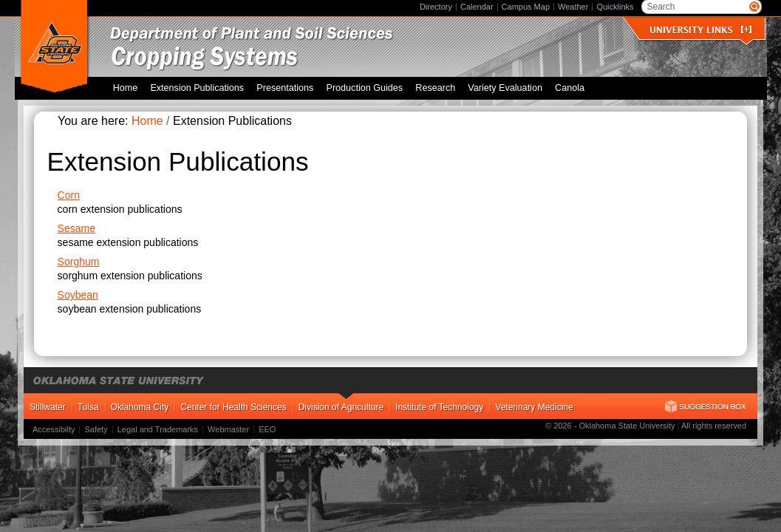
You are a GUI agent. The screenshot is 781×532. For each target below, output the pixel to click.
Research (435, 88)
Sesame (76, 228)
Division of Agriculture (341, 407)
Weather (573, 7)
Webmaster (228, 429)
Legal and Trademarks (158, 429)
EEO (267, 429)
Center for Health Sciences (233, 407)
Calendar (477, 7)
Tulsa (88, 407)
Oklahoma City (140, 407)
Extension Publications (197, 88)
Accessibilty (54, 429)
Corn (69, 195)
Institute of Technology (439, 407)
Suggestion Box (706, 406)
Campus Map (526, 7)
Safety (96, 429)
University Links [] (700, 30)
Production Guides (364, 88)
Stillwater (48, 407)
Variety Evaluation (505, 88)
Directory (436, 7)
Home (126, 88)
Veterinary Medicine (534, 407)
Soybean (78, 295)
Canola (570, 88)
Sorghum (79, 262)
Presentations (285, 88)
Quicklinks (615, 7)
